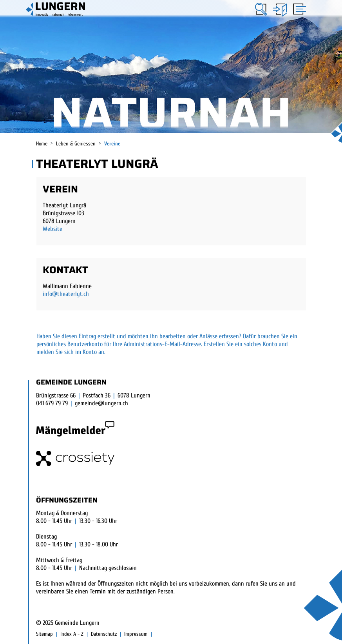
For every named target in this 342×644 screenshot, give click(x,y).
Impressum (136, 634)
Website (52, 229)
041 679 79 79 (52, 403)
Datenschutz (104, 634)
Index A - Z (72, 634)
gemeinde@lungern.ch (101, 403)
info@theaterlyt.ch (66, 294)
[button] (261, 9)
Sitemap (44, 634)
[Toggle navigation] (298, 9)
